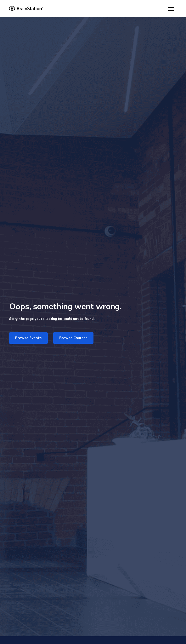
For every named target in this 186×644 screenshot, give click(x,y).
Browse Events (28, 338)
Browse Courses (73, 338)
